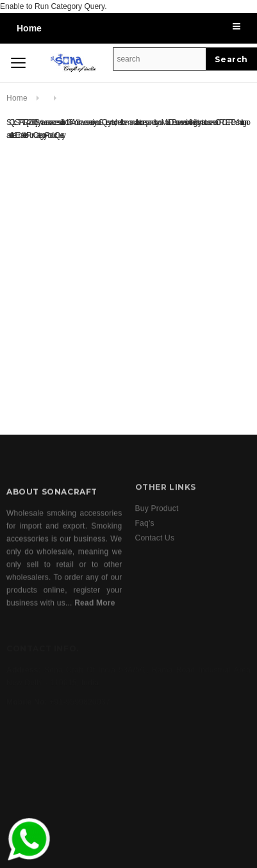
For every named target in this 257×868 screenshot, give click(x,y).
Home (29, 28)
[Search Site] (160, 59)
